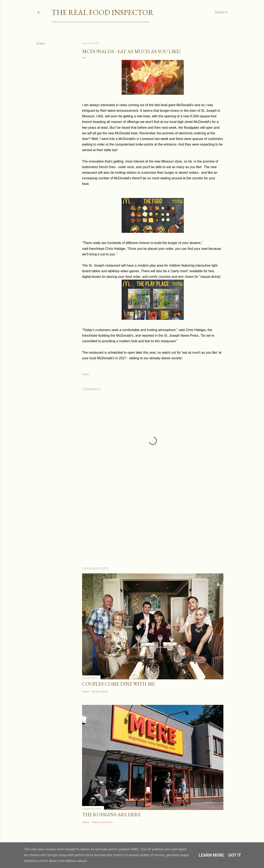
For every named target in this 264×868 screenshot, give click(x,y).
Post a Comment (102, 822)
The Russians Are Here (111, 814)
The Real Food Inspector (102, 12)
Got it (235, 855)
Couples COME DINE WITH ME (118, 684)
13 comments (100, 691)
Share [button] (41, 44)
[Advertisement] (153, 527)
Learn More (211, 855)
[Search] (221, 12)
